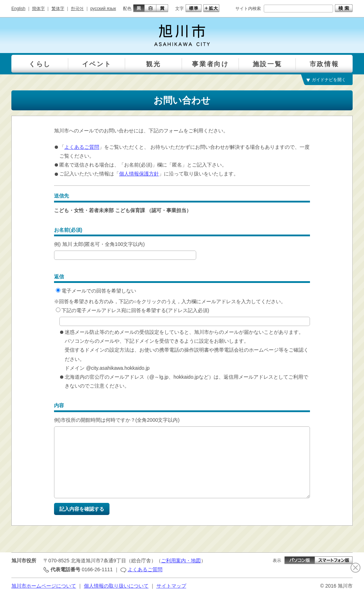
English (18, 9)
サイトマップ (171, 586)
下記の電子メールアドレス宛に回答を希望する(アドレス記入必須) (132, 310)
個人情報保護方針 (139, 174)
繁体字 (58, 9)
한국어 (77, 9)
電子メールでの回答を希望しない (96, 291)
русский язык (103, 9)
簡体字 (38, 9)
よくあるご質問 (82, 147)
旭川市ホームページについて (44, 586)
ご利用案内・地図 (181, 561)
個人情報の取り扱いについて (116, 586)
